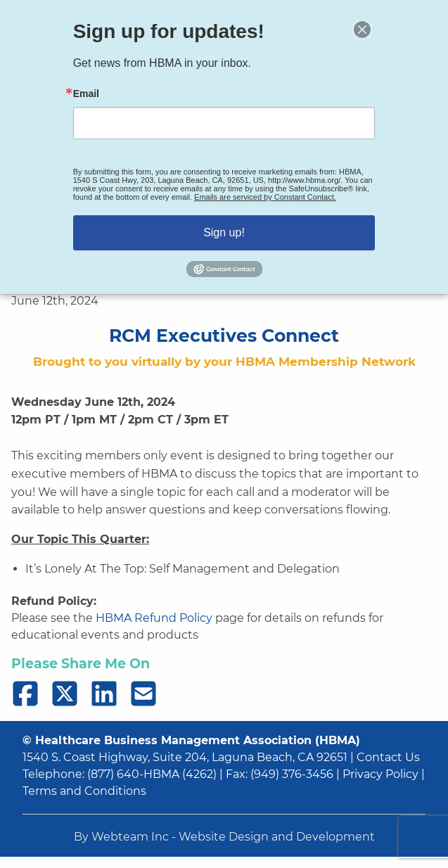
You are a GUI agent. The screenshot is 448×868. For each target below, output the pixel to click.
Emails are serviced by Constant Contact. (263, 196)
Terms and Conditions (84, 791)
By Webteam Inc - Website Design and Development (224, 837)
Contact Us (388, 757)
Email (91, 96)
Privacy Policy (380, 774)
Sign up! (224, 229)
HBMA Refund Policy (154, 618)
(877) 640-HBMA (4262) (152, 774)
